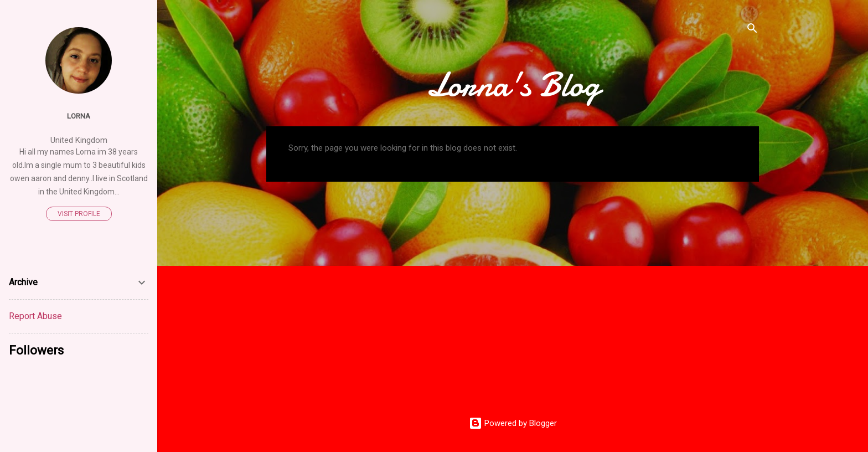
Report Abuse (35, 316)
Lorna (79, 116)
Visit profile (79, 214)
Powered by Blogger (513, 423)
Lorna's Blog (513, 85)
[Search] (752, 30)
